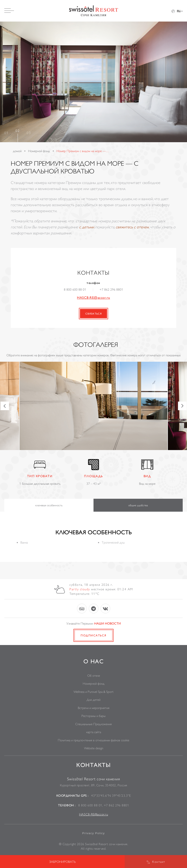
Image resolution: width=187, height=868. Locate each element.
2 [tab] (18, 131)
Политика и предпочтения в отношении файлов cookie (93, 740)
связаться (94, 314)
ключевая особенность (49, 505)
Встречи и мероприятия (94, 708)
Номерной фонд (94, 683)
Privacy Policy (93, 833)
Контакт (159, 862)
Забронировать (62, 862)
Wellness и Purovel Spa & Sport (93, 692)
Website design (94, 748)
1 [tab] (7, 133)
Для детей (93, 700)
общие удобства (138, 505)
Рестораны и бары (93, 716)
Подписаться (93, 635)
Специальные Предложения (93, 724)
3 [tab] (30, 133)
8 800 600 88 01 (75, 289)
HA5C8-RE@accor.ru (93, 298)
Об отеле (94, 676)
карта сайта (94, 732)
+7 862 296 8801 (111, 289)
